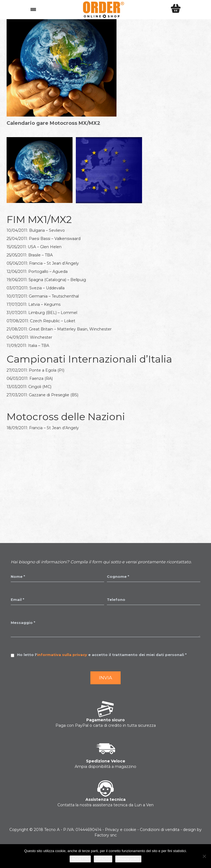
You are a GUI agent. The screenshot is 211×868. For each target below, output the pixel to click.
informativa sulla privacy (62, 655)
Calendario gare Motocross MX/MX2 (53, 123)
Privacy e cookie (121, 830)
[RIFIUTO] (204, 856)
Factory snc (106, 835)
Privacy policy (128, 859)
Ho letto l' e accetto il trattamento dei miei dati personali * (102, 655)
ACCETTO (80, 859)
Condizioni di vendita (160, 830)
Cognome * (118, 576)
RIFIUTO (103, 859)
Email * (17, 600)
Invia (105, 678)
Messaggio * (23, 623)
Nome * (18, 576)
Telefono (116, 600)
